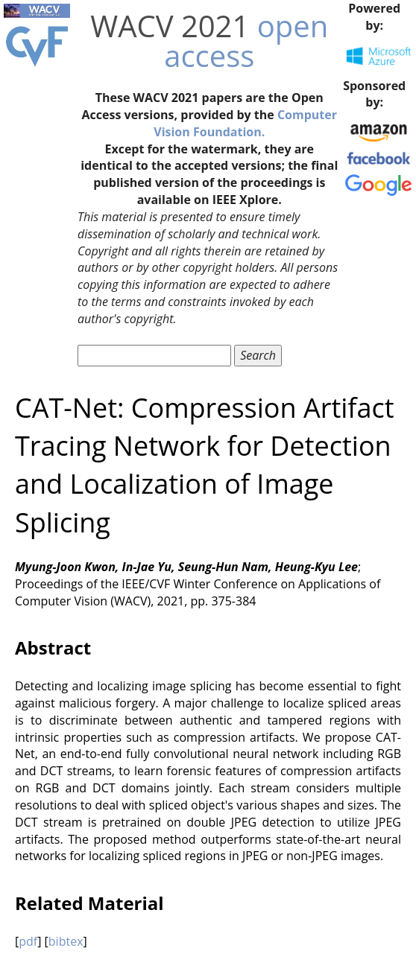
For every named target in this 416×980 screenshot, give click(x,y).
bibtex (66, 941)
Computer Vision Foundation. (245, 123)
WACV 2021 (170, 26)
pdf (28, 941)
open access (246, 41)
